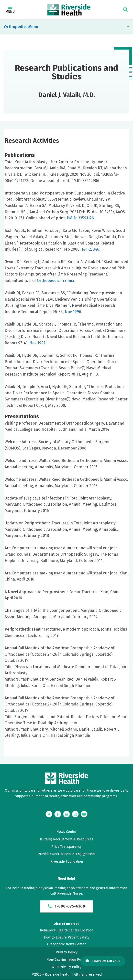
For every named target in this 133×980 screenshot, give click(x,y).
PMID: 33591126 (80, 218)
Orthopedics (16, 27)
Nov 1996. (73, 312)
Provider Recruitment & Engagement (66, 854)
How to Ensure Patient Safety (67, 937)
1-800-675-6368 (67, 906)
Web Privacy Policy (66, 967)
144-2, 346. (91, 249)
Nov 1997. (38, 343)
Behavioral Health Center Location (66, 931)
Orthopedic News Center (66, 944)
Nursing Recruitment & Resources (67, 839)
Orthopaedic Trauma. (56, 281)
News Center (66, 832)
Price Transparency (66, 847)
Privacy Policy (67, 952)
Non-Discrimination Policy (66, 960)
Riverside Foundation (67, 862)
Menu (10, 10)
